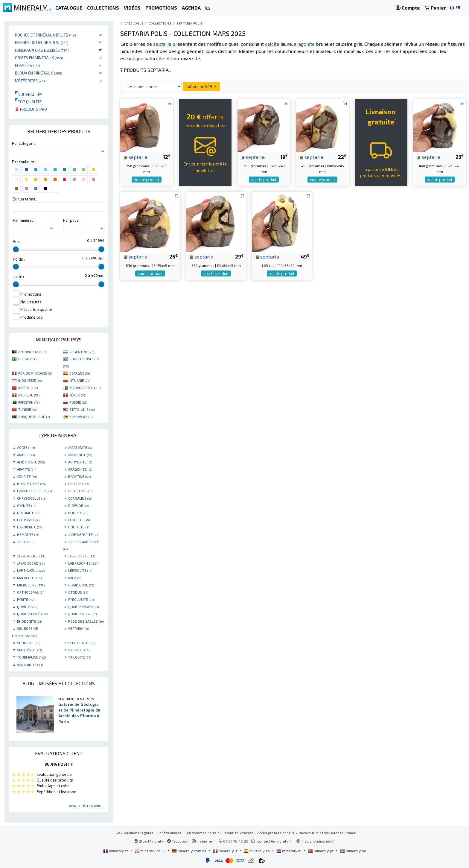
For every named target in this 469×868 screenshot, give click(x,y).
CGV (117, 833)
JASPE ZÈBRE (31, 563)
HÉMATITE (28, 534)
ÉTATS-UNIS (82, 409)
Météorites (30, 81)
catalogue (134, 23)
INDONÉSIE (30, 380)
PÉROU (78, 395)
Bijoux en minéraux (39, 73)
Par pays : (72, 220)
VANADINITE (30, 665)
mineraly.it (226, 851)
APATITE (27, 469)
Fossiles (28, 65)
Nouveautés (29, 94)
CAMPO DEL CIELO (34, 491)
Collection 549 (201, 86)
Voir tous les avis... (86, 806)
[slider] (16, 249)
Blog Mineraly (149, 841)
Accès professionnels (276, 833)
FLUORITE (79, 520)
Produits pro (31, 109)
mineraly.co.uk (150, 851)
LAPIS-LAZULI (31, 570)
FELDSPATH (28, 520)
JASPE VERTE (82, 556)
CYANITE (26, 505)
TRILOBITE (80, 657)
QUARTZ (28, 606)
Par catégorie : (25, 143)
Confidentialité (169, 833)
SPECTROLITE (82, 643)
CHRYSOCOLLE (32, 498)
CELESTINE (80, 491)
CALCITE (79, 484)
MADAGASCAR (85, 387)
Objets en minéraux (39, 58)
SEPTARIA (79, 628)
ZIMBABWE (81, 416)
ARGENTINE (82, 352)
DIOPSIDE (79, 505)
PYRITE (26, 599)
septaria (135, 157)
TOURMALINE (31, 657)
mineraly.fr (116, 851)
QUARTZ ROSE (82, 614)
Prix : (17, 241)
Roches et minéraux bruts (45, 35)
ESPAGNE (80, 373)
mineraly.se (353, 851)
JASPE (26, 542)
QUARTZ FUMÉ (32, 614)
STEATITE (79, 650)
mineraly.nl (289, 851)
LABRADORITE (83, 563)
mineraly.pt (321, 851)
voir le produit (147, 180)
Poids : (19, 259)
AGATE (26, 447)
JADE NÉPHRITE (84, 534)
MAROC (28, 387)
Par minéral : (24, 220)
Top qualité (28, 102)
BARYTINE (79, 476)
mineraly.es (257, 851)
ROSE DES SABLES (86, 621)
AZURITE (27, 476)
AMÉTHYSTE (31, 462)
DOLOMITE (29, 513)
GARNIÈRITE (30, 527)
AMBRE (26, 455)
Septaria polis (190, 23)
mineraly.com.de (190, 851)
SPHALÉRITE (29, 650)
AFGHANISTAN (33, 352)
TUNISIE (27, 409)
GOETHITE (79, 527)
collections (160, 23)
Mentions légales (139, 833)
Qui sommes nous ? (202, 833)
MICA (75, 578)
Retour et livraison (238, 833)
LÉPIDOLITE (80, 570)
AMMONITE (80, 455)
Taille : (18, 276)
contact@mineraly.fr (275, 841)
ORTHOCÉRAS (31, 592)
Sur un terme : (25, 199)
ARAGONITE (80, 469)
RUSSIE (78, 402)
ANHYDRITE (80, 462)
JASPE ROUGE (31, 556)
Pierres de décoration (42, 42)
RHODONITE (29, 621)
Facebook (178, 841)
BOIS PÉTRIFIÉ (31, 484)
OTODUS (78, 592)
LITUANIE (80, 380)
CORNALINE (80, 498)
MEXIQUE (29, 395)
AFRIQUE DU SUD (34, 416)
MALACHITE (29, 578)
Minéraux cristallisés (42, 50)
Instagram (203, 841)
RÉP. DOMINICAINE (35, 373)
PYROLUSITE (81, 599)
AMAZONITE (81, 447)
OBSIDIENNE (81, 585)
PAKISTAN (29, 402)
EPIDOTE (78, 513)
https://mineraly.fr (319, 841)
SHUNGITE (29, 643)
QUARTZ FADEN (83, 606)
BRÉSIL (27, 359)
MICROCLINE (31, 585)
